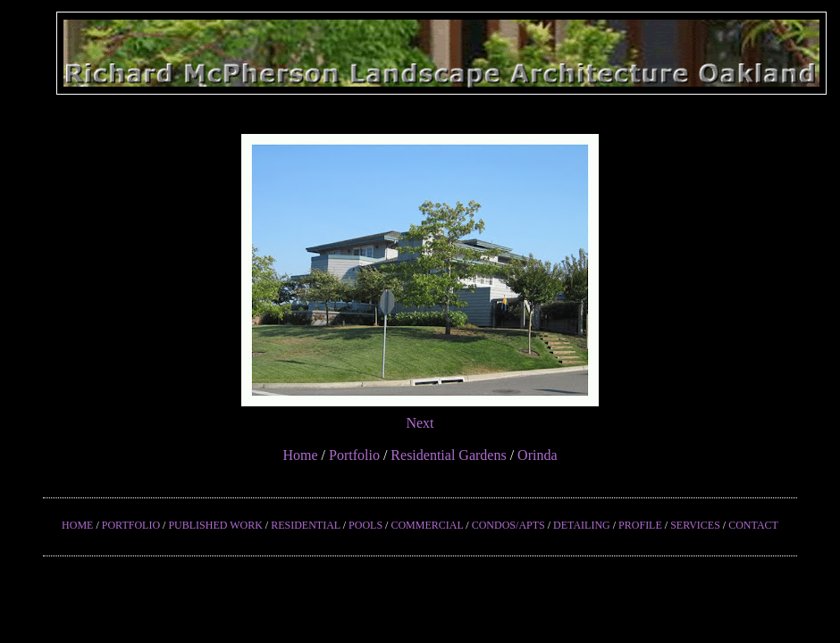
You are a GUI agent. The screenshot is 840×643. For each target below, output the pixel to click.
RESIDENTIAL (306, 525)
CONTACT (753, 525)
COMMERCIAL (427, 525)
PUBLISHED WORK (215, 525)
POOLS (365, 525)
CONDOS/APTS (508, 525)
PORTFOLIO (131, 525)
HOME (77, 525)
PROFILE (640, 525)
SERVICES (695, 525)
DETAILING (582, 525)
